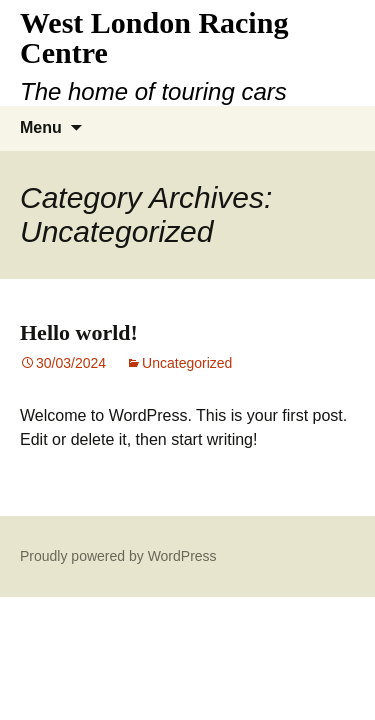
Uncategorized (187, 363)
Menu (41, 127)
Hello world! (79, 332)
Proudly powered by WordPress (118, 556)
